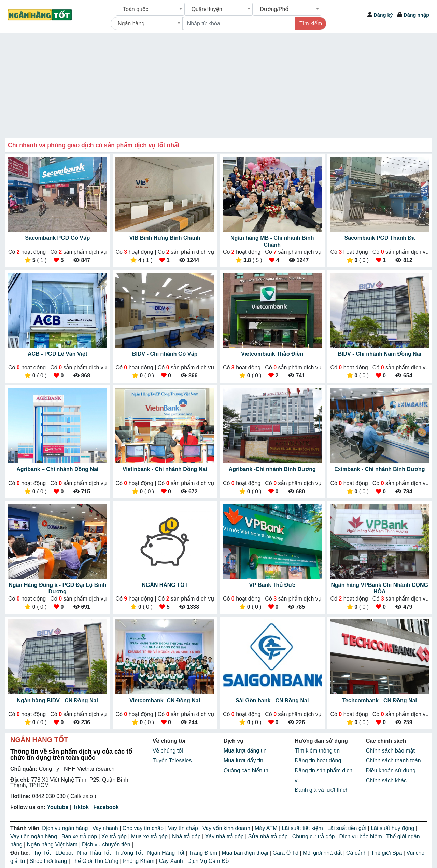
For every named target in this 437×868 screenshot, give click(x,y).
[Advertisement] (218, 84)
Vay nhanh (106, 828)
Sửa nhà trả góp (269, 836)
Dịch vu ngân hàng (66, 828)
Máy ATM (267, 828)
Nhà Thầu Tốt (95, 853)
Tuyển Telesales (172, 761)
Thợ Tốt (42, 853)
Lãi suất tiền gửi (348, 828)
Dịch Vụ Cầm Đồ (209, 861)
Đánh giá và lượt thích (322, 790)
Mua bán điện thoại (246, 853)
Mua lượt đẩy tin (243, 761)
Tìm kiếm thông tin (317, 751)
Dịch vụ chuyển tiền (107, 845)
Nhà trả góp (187, 836)
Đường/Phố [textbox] (274, 9)
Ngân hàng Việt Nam (53, 845)
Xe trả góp (115, 836)
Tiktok (81, 807)
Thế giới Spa (387, 853)
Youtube (58, 807)
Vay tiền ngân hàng (34, 836)
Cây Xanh (172, 861)
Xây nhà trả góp (225, 836)
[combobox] (150, 9)
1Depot (65, 853)
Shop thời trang (49, 861)
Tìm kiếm (311, 23)
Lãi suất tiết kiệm (303, 828)
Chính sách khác (386, 780)
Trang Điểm (204, 853)
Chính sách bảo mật (390, 751)
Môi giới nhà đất (323, 853)
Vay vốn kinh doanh (227, 828)
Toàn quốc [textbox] (136, 9)
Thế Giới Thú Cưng (96, 861)
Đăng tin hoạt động (318, 761)
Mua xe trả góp (150, 836)
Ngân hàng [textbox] (131, 23)
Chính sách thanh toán (393, 761)
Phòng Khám (139, 861)
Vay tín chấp (184, 828)
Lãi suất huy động (393, 828)
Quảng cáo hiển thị (247, 770)
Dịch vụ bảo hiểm (361, 836)
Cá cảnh (357, 853)
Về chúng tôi (168, 751)
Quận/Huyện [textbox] (207, 9)
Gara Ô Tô (286, 853)
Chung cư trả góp (314, 836)
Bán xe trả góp (80, 836)
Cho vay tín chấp (144, 828)
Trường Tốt (130, 853)
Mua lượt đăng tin (245, 751)
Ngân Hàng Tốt (166, 853)
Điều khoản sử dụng (391, 770)
